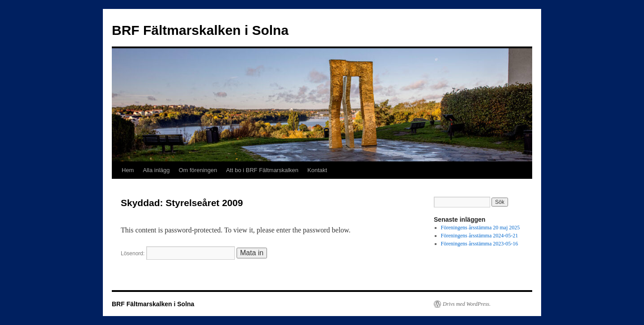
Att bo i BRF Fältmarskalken (262, 170)
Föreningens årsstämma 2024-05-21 (480, 236)
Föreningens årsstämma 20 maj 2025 (481, 228)
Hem (128, 170)
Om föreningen (198, 170)
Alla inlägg (156, 170)
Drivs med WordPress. (467, 304)
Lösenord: (178, 253)
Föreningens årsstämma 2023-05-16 (480, 244)
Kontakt (317, 170)
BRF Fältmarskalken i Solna (200, 30)
